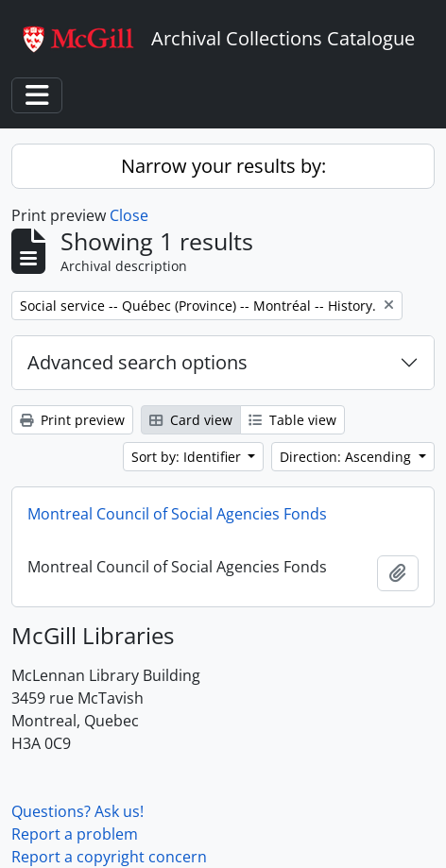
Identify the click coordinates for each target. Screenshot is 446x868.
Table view (292, 420)
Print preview (72, 420)
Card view (191, 420)
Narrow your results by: (223, 166)
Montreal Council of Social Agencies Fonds (177, 514)
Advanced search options (137, 362)
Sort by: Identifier (188, 457)
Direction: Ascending (347, 457)
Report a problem (75, 834)
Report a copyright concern (109, 857)
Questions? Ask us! (77, 811)
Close (129, 215)
